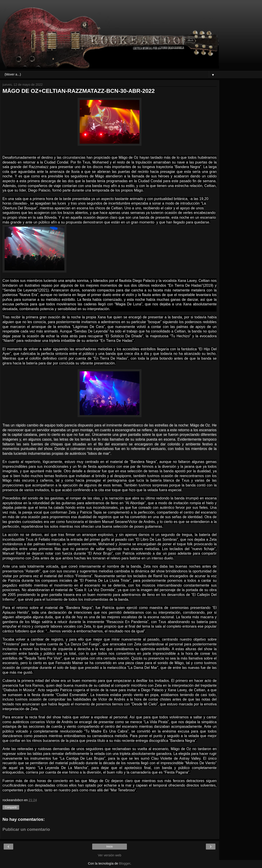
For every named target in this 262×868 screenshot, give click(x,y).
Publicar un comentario (26, 829)
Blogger (125, 863)
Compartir (11, 807)
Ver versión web (110, 855)
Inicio (110, 847)
